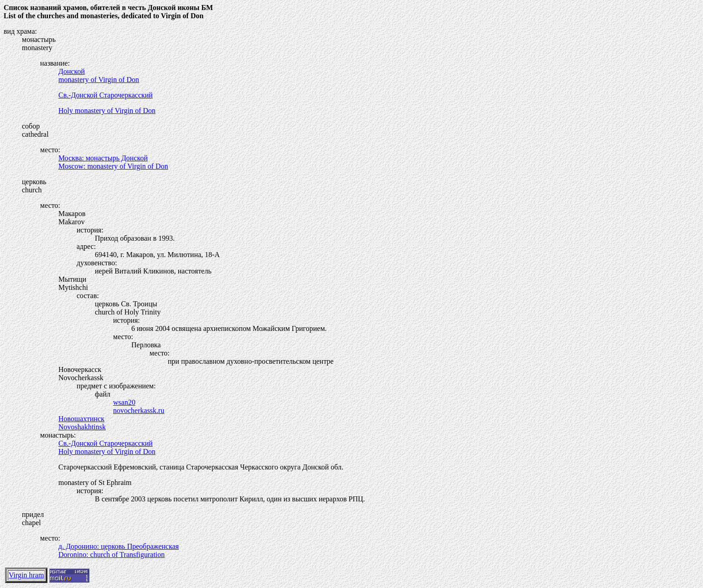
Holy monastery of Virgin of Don (107, 111)
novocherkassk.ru (139, 410)
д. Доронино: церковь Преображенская (119, 546)
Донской (72, 71)
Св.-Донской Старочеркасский (106, 95)
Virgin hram (26, 575)
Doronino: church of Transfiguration (111, 554)
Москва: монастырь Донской (103, 158)
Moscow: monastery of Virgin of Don (113, 166)
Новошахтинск (81, 419)
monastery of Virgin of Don (99, 80)
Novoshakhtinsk (82, 427)
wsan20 (124, 402)
